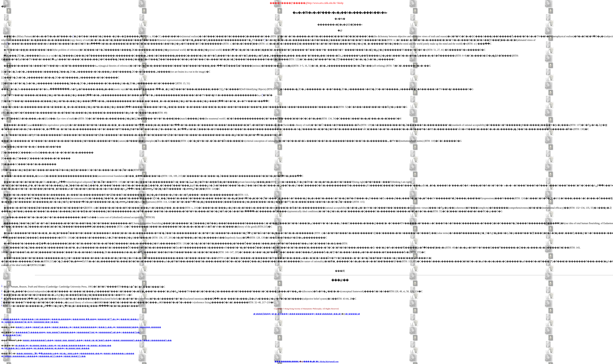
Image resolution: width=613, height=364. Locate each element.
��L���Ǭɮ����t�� (60, 332)
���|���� (10, 319)
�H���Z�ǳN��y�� (18, 348)
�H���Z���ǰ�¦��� (71, 346)
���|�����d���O (287, 361)
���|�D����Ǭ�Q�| (18, 322)
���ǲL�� (23, 327)
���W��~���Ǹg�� (68, 340)
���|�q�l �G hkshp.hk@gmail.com (321, 361)
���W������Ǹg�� (126, 340)
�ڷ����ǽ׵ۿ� (45, 354)
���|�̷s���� (60, 319)
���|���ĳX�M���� (35, 319)
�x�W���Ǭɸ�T (12, 335)
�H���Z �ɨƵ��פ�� (99, 346)
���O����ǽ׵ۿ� (30, 354)
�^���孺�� (261, 314)
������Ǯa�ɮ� (109, 332)
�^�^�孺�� (279, 314)
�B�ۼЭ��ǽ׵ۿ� (68, 354)
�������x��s (90, 354)
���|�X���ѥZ (130, 319)
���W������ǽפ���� (119, 354)
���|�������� (300, 314)
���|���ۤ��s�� (83, 319)
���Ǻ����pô (61, 327)
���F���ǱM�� (75, 356)
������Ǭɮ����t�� (29, 332)
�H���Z (21, 346)
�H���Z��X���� (78, 348)
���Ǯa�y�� (41, 327)
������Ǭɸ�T (86, 332)
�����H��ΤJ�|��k (46, 322)
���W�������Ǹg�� (37, 340)
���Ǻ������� (84, 327)
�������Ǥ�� (127, 327)
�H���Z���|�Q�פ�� (48, 348)
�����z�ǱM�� (50, 356)
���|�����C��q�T (328, 314)
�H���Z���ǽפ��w (42, 346)
